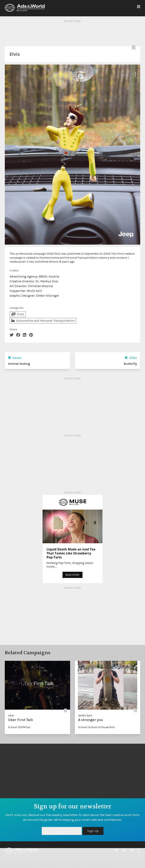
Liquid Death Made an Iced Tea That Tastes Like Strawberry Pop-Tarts (71, 553)
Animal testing (19, 364)
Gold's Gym (85, 715)
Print (18, 314)
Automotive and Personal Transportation (43, 321)
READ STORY (72, 575)
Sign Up (93, 831)
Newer (15, 358)
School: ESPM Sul (19, 727)
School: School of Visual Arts (97, 727)
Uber (11, 715)
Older (131, 358)
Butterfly (130, 364)
